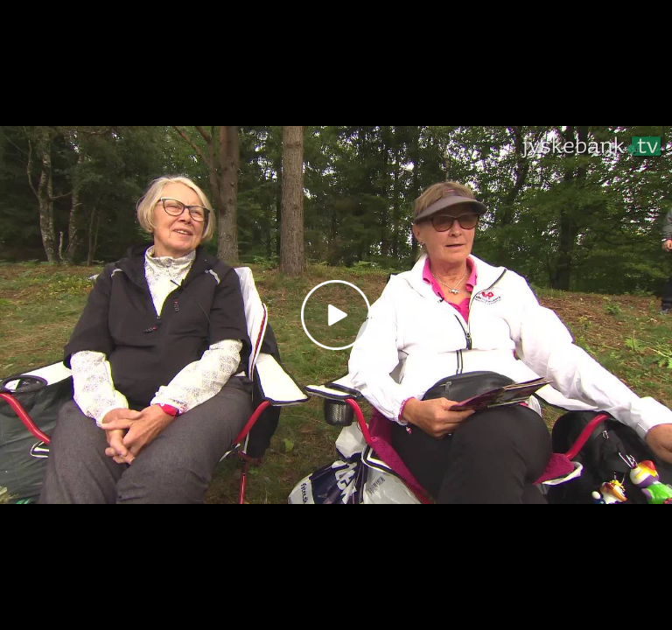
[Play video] (336, 315)
